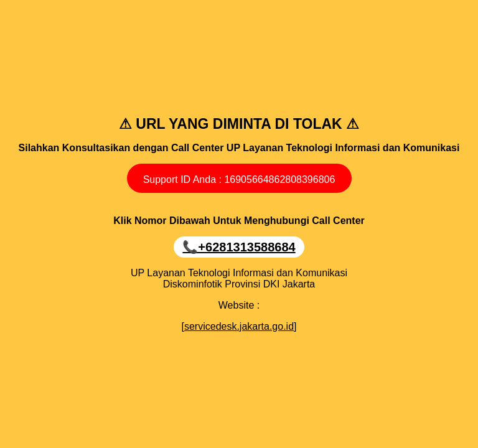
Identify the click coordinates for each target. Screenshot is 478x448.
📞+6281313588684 (239, 247)
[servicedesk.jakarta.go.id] (239, 326)
